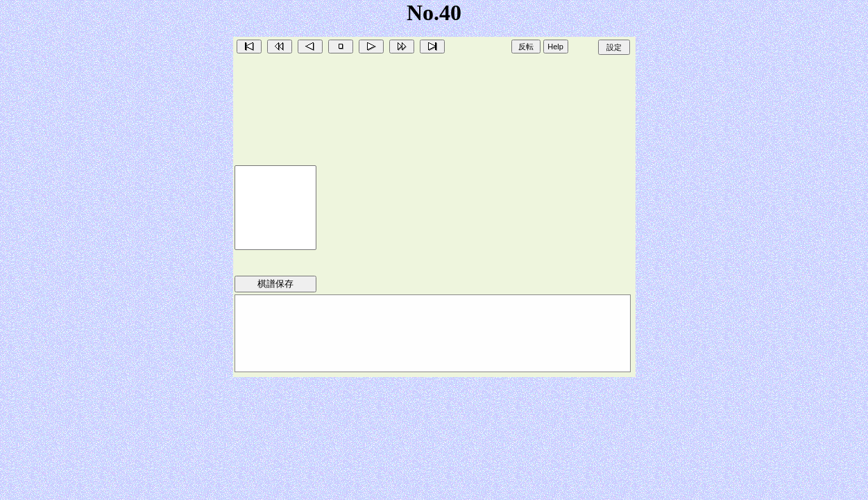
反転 (526, 47)
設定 (614, 47)
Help (555, 47)
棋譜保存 (275, 284)
